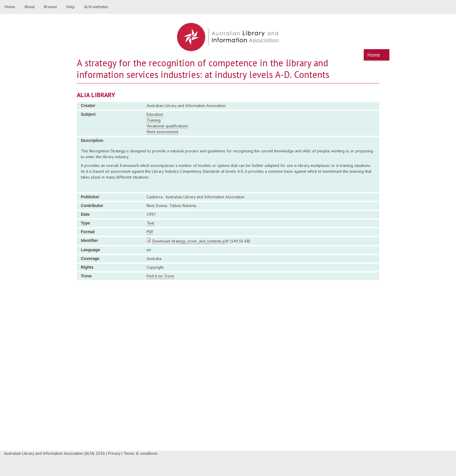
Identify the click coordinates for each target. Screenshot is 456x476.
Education (155, 114)
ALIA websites (96, 7)
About (30, 7)
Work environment (162, 132)
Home (10, 7)
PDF (150, 232)
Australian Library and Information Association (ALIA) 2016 (55, 453)
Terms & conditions (141, 453)
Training (154, 120)
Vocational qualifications (167, 126)
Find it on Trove (160, 276)
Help (71, 7)
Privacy (114, 453)
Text (150, 223)
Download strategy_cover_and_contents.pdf (190, 241)
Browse (50, 7)
